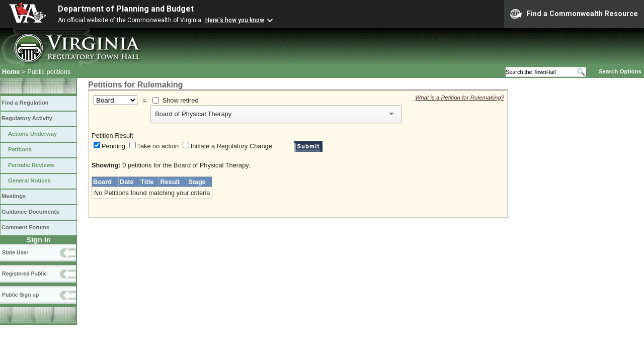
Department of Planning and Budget (126, 9)
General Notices (29, 180)
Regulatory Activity (27, 118)
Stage (197, 182)
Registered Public (24, 274)
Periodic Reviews (31, 165)
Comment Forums (25, 227)
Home (11, 72)
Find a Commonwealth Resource (574, 14)
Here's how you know (235, 20)
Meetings (14, 196)
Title (147, 182)
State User (15, 252)
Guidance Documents (30, 212)
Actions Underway (32, 134)
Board (102, 182)
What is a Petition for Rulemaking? (460, 98)
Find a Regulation (25, 103)
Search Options (620, 71)
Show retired (181, 100)
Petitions (20, 149)
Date (127, 182)
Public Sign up (20, 295)
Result (170, 182)
